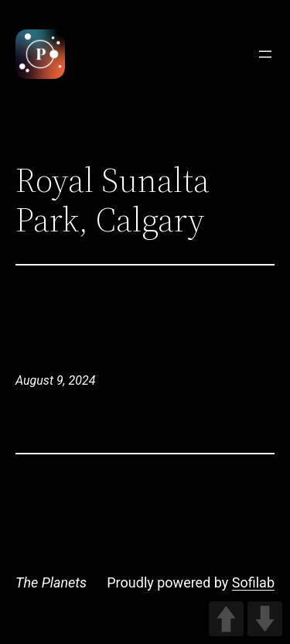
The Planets (51, 582)
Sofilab (253, 582)
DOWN (265, 619)
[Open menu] (265, 54)
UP (226, 619)
